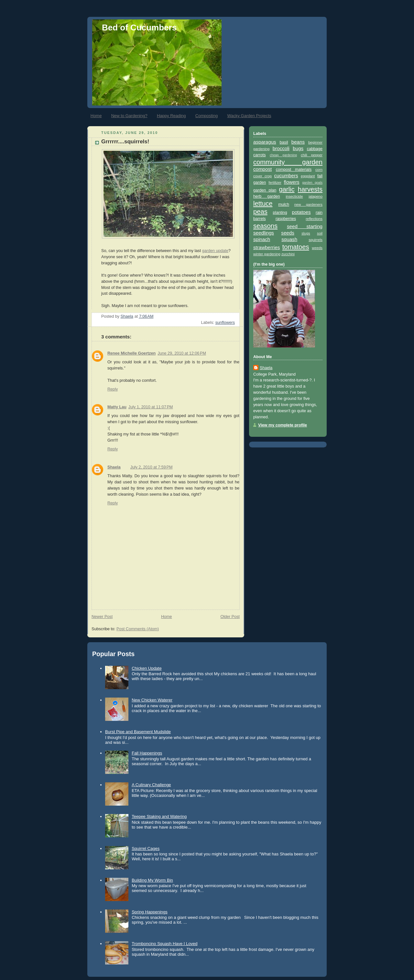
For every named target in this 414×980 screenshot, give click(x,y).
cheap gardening (283, 155)
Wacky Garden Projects (249, 116)
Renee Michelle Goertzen (131, 353)
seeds (288, 233)
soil (320, 233)
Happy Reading (171, 116)
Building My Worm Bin (152, 880)
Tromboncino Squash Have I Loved (164, 944)
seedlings (264, 233)
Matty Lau (117, 407)
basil (284, 142)
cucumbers (286, 176)
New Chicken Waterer (152, 700)
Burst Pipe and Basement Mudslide (138, 732)
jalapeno (316, 196)
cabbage (315, 149)
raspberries (286, 219)
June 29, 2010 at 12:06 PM (182, 353)
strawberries (267, 247)
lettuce (263, 204)
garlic (287, 189)
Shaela (114, 467)
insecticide (294, 196)
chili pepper (312, 155)
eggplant (308, 176)
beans (298, 142)
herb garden (267, 196)
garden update (215, 251)
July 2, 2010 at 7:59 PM (152, 467)
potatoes (301, 212)
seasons (265, 226)
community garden (288, 162)
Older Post (230, 617)
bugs (298, 148)
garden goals (312, 183)
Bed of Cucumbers (139, 28)
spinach (262, 239)
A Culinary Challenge (151, 785)
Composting (207, 116)
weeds (317, 248)
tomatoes (296, 247)
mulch (284, 204)
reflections (314, 219)
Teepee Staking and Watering (159, 816)
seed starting (305, 226)
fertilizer (275, 182)
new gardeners (308, 204)
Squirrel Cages (146, 848)
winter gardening (267, 254)
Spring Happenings (150, 912)
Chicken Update (147, 668)
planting (280, 213)
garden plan (265, 190)
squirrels (316, 240)
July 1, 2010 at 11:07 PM (151, 407)
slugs (306, 233)
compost (262, 169)
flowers (292, 182)
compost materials (294, 170)
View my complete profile (283, 425)
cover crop (262, 176)
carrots (260, 155)
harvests (310, 189)
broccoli (281, 148)
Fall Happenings (147, 753)
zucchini (288, 254)
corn (319, 170)
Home (96, 116)
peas (260, 212)
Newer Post (102, 617)
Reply (113, 389)
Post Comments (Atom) (138, 629)
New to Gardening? (129, 116)
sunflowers (225, 323)
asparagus (265, 142)
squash (289, 239)
